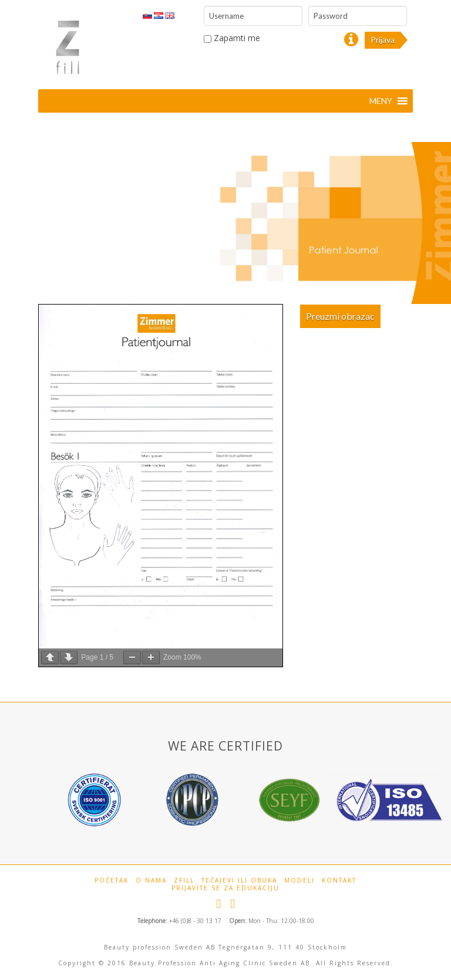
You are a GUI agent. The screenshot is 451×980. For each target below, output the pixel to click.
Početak (112, 881)
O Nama (151, 881)
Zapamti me (232, 38)
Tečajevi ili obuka (239, 881)
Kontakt (339, 881)
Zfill (184, 881)
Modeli (299, 881)
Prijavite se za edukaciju (225, 888)
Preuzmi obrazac (340, 316)
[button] (381, 101)
